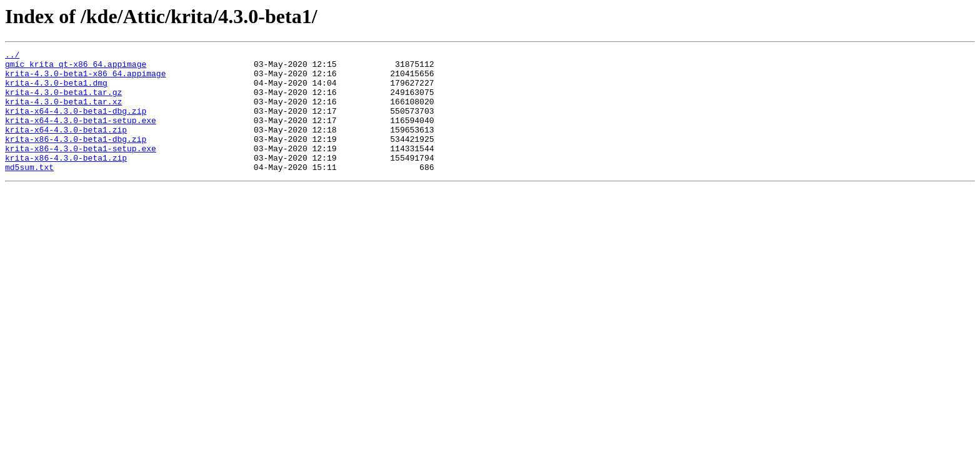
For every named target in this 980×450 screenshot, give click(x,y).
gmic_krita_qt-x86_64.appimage (76, 67)
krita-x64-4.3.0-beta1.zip (66, 146)
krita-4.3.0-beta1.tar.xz (63, 112)
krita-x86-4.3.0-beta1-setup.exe (81, 169)
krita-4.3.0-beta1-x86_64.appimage (85, 79)
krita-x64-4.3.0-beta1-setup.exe (81, 135)
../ (12, 56)
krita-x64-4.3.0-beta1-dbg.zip (76, 124)
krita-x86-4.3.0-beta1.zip (66, 180)
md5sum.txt (29, 191)
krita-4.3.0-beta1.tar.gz (63, 101)
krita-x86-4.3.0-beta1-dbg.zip (76, 157)
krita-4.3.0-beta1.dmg (56, 90)
